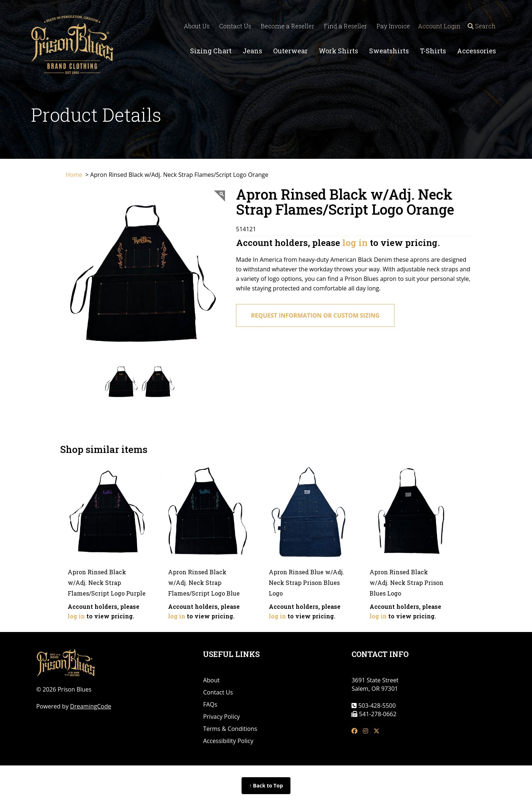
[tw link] (376, 731)
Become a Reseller (285, 26)
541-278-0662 (377, 714)
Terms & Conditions (230, 729)
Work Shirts (338, 51)
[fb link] (354, 731)
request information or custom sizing (315, 315)
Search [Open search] (483, 26)
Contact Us (233, 26)
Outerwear (290, 51)
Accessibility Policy (228, 741)
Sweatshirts (389, 51)
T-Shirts (433, 51)
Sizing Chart (211, 51)
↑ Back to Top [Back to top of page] (266, 785)
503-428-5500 (376, 706)
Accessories (476, 51)
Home (75, 175)
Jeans (252, 51)
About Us (194, 26)
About (211, 680)
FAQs (210, 704)
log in (355, 243)
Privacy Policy (221, 717)
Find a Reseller (343, 26)
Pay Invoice (391, 26)
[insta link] (365, 731)
